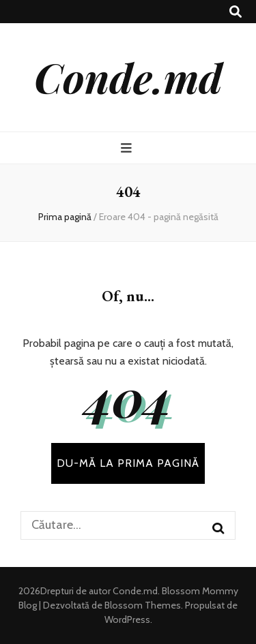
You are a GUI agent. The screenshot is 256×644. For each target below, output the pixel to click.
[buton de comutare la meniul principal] (128, 148)
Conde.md (128, 77)
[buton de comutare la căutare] (236, 12)
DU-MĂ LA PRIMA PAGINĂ (128, 463)
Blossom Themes (142, 605)
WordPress (127, 619)
